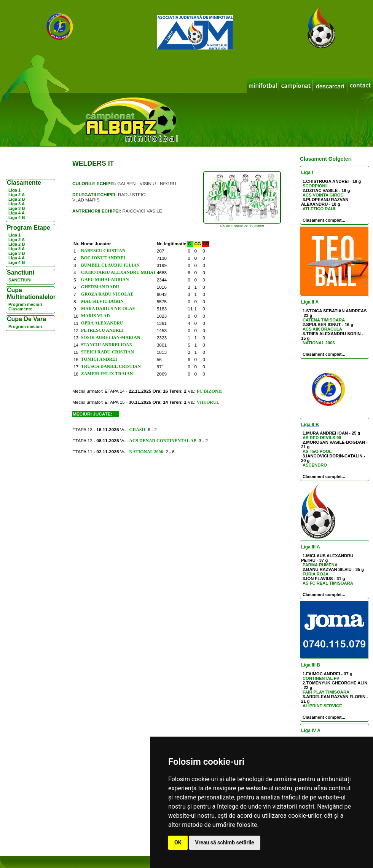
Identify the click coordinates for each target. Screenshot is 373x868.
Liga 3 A (17, 204)
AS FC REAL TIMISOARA (328, 583)
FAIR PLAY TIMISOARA (326, 692)
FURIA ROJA (316, 574)
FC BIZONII (209, 391)
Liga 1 (14, 190)
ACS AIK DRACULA (322, 329)
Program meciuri (25, 304)
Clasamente (20, 309)
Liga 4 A (17, 213)
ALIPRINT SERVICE (322, 706)
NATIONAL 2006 (319, 343)
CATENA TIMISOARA (324, 320)
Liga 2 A (17, 195)
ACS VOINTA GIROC (323, 195)
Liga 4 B (17, 217)
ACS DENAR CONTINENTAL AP (163, 441)
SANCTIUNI (20, 280)
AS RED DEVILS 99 (322, 438)
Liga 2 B (17, 199)
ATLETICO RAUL (320, 209)
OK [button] (178, 842)
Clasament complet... (324, 220)
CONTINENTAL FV (321, 678)
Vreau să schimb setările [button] (225, 842)
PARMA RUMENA (320, 565)
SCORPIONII (315, 186)
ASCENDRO (315, 465)
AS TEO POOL (317, 451)
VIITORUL (208, 402)
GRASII (137, 430)
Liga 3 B (17, 208)
